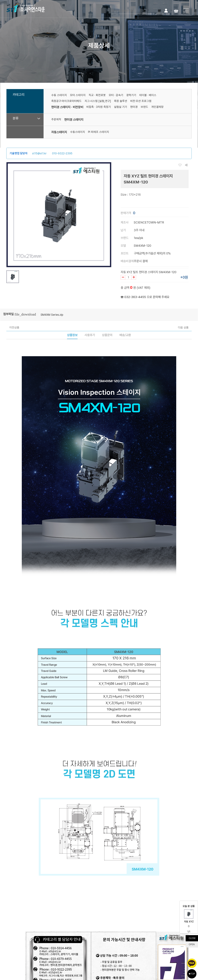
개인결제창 (157, 107)
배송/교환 (125, 335)
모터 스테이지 (78, 95)
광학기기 (131, 95)
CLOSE (192, 938)
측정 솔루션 (121, 101)
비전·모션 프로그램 (141, 101)
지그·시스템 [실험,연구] (98, 101)
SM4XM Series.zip (52, 315)
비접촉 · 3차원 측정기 (99, 107)
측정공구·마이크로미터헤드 (66, 101)
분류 (16, 118)
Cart (176, 10)
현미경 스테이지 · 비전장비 (67, 107)
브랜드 (144, 107)
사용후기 (90, 335)
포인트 (125, 253)
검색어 (111, 8)
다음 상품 (183, 327)
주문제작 (56, 119)
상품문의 (107, 335)
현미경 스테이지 (74, 120)
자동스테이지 (59, 132)
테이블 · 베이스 (148, 95)
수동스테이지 (78, 132)
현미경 (134, 107)
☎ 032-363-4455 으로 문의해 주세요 (145, 297)
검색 (157, 10)
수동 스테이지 (59, 95)
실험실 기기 (121, 107)
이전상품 (14, 327)
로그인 (166, 10)
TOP (192, 974)
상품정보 (72, 335)
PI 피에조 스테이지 (99, 132)
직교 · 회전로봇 (97, 95)
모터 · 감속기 (116, 95)
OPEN (192, 944)
